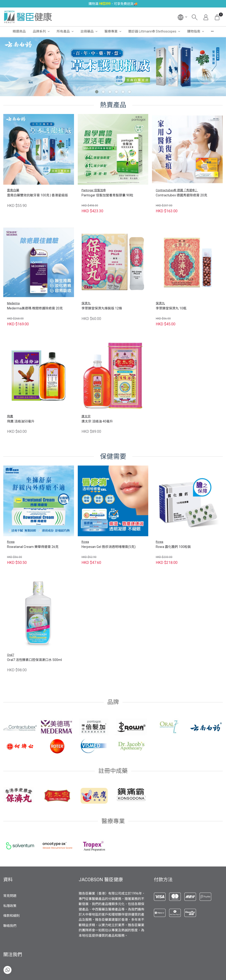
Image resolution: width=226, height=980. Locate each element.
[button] (97, 92)
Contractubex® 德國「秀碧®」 (177, 190)
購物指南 (194, 31)
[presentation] (6, 75)
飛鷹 (10, 416)
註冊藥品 (87, 31)
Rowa (11, 542)
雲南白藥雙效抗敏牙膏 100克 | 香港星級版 (37, 195)
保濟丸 (86, 303)
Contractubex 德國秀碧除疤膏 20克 (182, 195)
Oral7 (11, 655)
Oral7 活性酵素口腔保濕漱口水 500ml (34, 660)
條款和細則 (11, 916)
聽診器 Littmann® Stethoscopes (152, 31)
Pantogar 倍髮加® (94, 190)
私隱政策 (10, 906)
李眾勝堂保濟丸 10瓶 (171, 308)
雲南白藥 (13, 190)
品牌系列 (39, 31)
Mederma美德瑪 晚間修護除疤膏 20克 (35, 308)
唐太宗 (86, 416)
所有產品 (63, 31)
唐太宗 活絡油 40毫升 (97, 421)
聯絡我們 (10, 926)
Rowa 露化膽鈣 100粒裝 (173, 547)
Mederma (13, 303)
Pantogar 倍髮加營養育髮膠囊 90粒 (107, 195)
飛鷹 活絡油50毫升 (21, 421)
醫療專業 (111, 31)
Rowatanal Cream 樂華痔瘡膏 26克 (33, 547)
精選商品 (19, 31)
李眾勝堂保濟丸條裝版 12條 (102, 308)
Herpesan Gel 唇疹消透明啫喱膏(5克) (109, 547)
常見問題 (10, 896)
